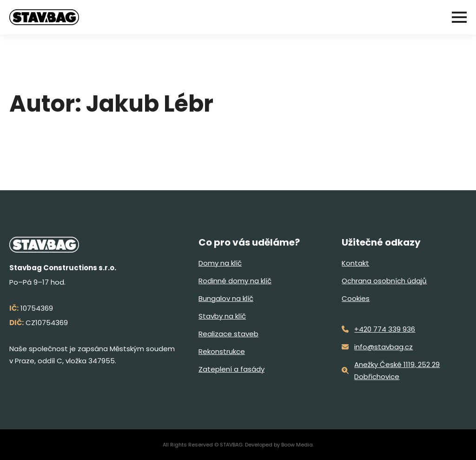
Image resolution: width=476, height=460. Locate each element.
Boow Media (297, 445)
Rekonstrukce (222, 351)
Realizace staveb (228, 334)
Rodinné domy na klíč (235, 281)
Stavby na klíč (222, 316)
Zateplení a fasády (231, 369)
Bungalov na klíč (226, 298)
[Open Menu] (459, 17)
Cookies (356, 298)
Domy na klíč (220, 263)
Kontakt (355, 263)
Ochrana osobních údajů (384, 281)
